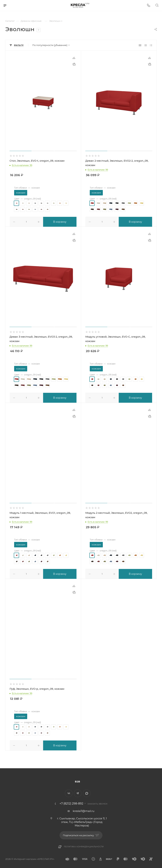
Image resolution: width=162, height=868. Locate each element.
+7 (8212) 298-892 (71, 802)
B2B (78, 780)
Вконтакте (69, 792)
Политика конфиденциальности (84, 845)
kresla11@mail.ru (84, 810)
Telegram (78, 792)
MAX (87, 792)
